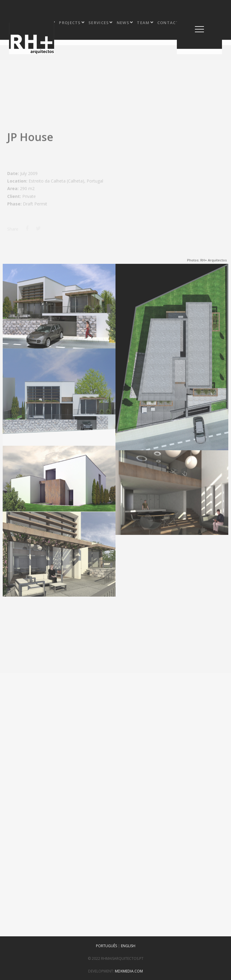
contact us (174, 23)
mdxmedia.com (129, 971)
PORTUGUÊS (106, 946)
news (125, 23)
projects (72, 23)
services (101, 23)
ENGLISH (128, 946)
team (145, 23)
